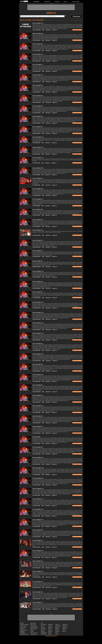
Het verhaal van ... (34, 634)
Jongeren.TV (51, 625)
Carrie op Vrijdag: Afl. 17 (38, 292)
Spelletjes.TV (65, 626)
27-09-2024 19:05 (37, 577)
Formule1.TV (43, 629)
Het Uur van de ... (24, 626)
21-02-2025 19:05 (36, 412)
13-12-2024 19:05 (36, 475)
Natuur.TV (57, 625)
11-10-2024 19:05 (36, 557)
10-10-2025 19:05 (36, 215)
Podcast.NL (57, 2)
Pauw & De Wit (23, 627)
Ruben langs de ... (34, 626)
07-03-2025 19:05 (37, 392)
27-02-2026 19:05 (36, 113)
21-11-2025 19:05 (36, 163)
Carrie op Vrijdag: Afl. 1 (38, 127)
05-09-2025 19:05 (37, 267)
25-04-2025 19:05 (37, 330)
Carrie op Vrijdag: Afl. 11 (38, 23)
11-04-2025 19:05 (36, 350)
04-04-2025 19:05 (37, 361)
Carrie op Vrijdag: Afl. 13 (38, 137)
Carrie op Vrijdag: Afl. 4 (38, 96)
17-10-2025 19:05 (36, 206)
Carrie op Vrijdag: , (37, 437)
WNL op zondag (34, 629)
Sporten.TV (65, 627)
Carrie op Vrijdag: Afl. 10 (38, 34)
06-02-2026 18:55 (37, 123)
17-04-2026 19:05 (36, 40)
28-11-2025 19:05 (36, 154)
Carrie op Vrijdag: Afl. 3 (38, 106)
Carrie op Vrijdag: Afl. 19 (38, 271)
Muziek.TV (50, 634)
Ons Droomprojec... (24, 630)
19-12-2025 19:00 (36, 143)
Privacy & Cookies (76, 2)
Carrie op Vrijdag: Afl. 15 (38, 302)
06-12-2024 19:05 (36, 485)
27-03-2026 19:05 (36, 71)
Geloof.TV (43, 631)
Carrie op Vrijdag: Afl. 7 (38, 65)
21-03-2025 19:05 (36, 381)
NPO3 (43, 185)
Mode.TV (50, 633)
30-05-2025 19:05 (37, 288)
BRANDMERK (23, 633)
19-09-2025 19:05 (36, 247)
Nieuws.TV (55, 30)
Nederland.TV (47, 2)
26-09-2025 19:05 (37, 235)
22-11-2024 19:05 (36, 506)
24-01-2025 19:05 (36, 454)
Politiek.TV (57, 631)
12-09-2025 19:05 (36, 256)
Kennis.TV (50, 626)
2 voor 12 (32, 632)
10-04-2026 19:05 (36, 51)
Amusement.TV (44, 625)
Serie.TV (57, 634)
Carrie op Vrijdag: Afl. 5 (38, 85)
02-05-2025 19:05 (37, 319)
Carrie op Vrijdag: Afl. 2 (38, 116)
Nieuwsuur (22, 629)
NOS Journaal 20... (34, 633)
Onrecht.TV (57, 629)
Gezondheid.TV (44, 633)
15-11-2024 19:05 (36, 516)
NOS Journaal (33, 625)
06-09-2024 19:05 (37, 609)
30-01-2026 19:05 (36, 133)
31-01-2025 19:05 (36, 444)
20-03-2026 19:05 (37, 82)
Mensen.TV (48, 30)
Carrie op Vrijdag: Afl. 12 (38, 147)
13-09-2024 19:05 (36, 599)
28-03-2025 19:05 (37, 371)
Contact (65, 2)
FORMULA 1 (22, 632)
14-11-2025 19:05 (36, 175)
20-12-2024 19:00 (36, 464)
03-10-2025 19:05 (36, 226)
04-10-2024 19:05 (37, 568)
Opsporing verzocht (24, 634)
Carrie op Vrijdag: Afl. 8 (38, 54)
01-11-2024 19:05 (36, 526)
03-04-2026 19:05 (37, 61)
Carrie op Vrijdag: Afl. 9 (38, 44)
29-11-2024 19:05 (36, 495)
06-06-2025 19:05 (37, 277)
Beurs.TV (43, 626)
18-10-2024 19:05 (36, 547)
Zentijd (32, 630)
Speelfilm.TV (65, 625)
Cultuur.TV (43, 627)
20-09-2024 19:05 (37, 587)
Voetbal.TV (65, 629)
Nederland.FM (36, 2)
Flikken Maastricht (34, 627)
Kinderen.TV (50, 627)
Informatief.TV (44, 634)
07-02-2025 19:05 (36, 433)
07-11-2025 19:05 (36, 185)
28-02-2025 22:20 (36, 402)
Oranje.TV (57, 630)
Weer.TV (64, 630)
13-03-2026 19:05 (36, 92)
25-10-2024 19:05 (36, 537)
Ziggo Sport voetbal (24, 625)
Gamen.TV (43, 630)
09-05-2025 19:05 (37, 308)
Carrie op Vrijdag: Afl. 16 (38, 458)
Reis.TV (57, 633)
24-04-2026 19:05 (37, 30)
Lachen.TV (50, 630)
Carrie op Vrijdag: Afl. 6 (38, 75)
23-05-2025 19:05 (37, 298)
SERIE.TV (51, 13)
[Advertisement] (51, 7)
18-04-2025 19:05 (36, 340)
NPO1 (43, 30)
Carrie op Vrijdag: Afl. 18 (38, 282)
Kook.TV (50, 629)
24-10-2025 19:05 (36, 195)
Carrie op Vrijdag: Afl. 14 (38, 313)
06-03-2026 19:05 (37, 102)
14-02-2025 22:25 (36, 423)
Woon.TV (64, 631)
